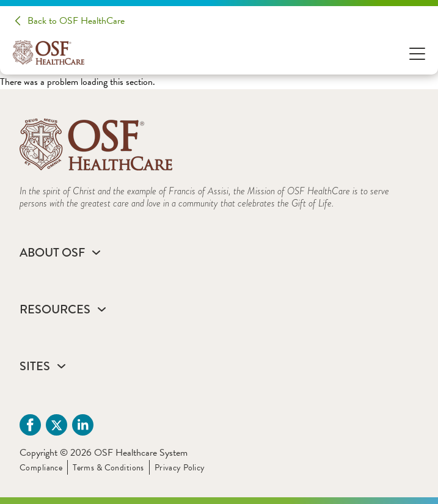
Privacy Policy (180, 468)
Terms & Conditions (108, 468)
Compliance (41, 468)
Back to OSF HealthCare (76, 21)
